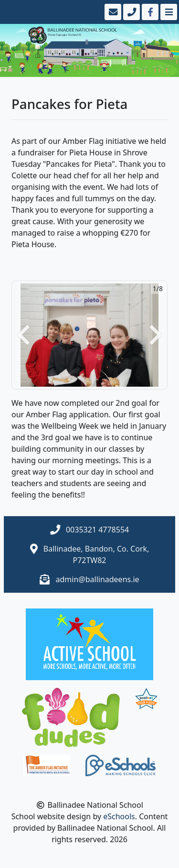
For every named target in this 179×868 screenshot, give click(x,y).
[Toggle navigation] (168, 12)
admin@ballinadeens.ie (98, 579)
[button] (23, 335)
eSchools (119, 816)
